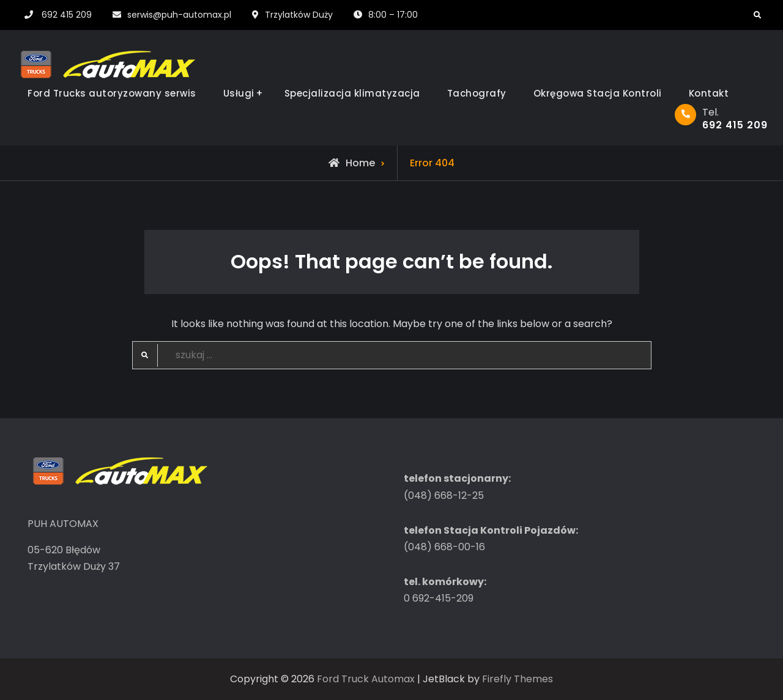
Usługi (239, 93)
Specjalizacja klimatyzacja (352, 93)
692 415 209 (67, 15)
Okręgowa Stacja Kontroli (598, 93)
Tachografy (477, 93)
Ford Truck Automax (366, 679)
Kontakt (709, 93)
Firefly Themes (518, 679)
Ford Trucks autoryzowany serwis (112, 93)
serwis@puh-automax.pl (179, 15)
